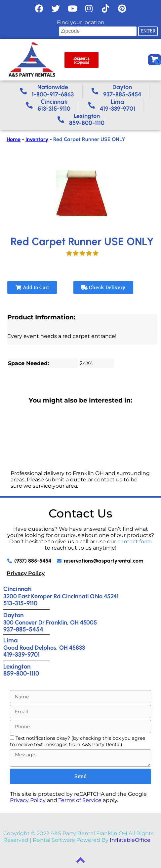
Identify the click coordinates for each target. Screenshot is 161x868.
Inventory (37, 139)
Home (14, 139)
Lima (10, 640)
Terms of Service (80, 800)
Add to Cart (32, 287)
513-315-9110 (20, 603)
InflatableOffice (130, 840)
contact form (135, 542)
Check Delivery (103, 287)
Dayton (13, 615)
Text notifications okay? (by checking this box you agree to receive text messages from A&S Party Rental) (78, 741)
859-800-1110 (21, 673)
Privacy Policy (26, 573)
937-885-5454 (23, 629)
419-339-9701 (21, 654)
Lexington (17, 666)
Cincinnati (18, 589)
